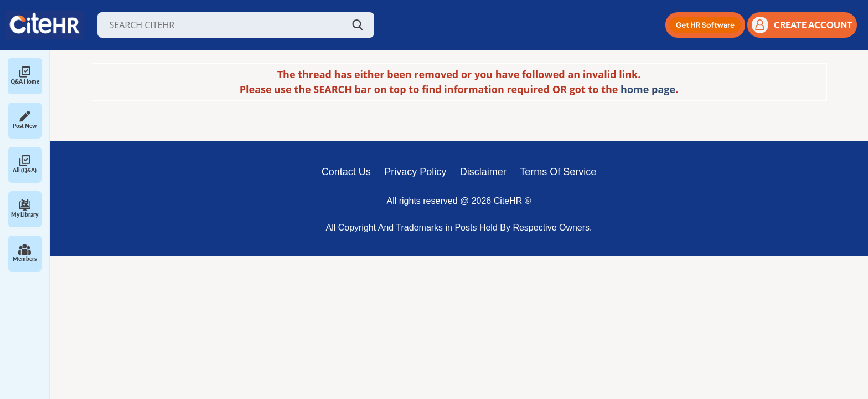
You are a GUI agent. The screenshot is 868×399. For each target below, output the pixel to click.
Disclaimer (483, 172)
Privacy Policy (415, 172)
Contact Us (346, 172)
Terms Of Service (558, 172)
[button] (705, 25)
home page (648, 89)
